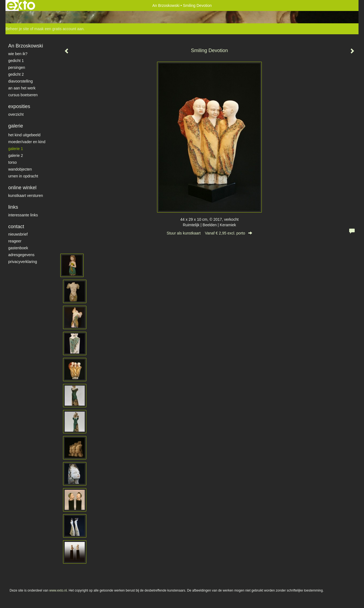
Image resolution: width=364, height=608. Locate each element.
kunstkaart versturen (26, 196)
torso (12, 162)
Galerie (16, 126)
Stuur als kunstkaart (209, 233)
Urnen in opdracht (23, 176)
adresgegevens (21, 255)
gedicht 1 (16, 61)
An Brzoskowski (166, 5)
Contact (16, 227)
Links (13, 207)
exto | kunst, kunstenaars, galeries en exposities (21, 5)
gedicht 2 (16, 74)
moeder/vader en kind (27, 142)
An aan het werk (22, 88)
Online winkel (22, 188)
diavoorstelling (21, 81)
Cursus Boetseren (23, 95)
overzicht (16, 114)
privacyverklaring (23, 262)
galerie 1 (16, 149)
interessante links (23, 215)
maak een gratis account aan (59, 29)
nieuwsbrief (18, 234)
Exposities (19, 106)
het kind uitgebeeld (24, 135)
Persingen (17, 67)
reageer (15, 241)
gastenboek (18, 248)
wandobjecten (20, 169)
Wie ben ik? (18, 54)
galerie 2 (16, 155)
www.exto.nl (58, 590)
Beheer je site (17, 29)
